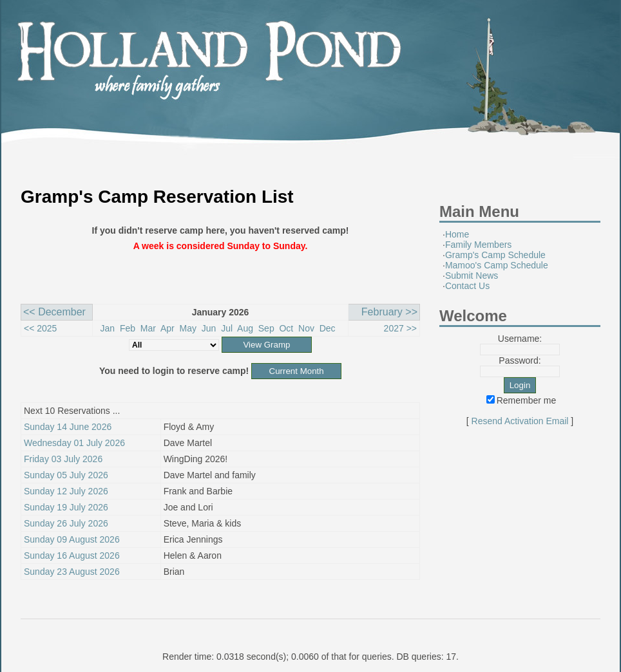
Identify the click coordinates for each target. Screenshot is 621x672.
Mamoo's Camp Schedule (497, 265)
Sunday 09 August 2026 (72, 539)
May (188, 328)
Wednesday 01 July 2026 (74, 443)
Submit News (472, 275)
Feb (128, 328)
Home (457, 234)
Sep (266, 328)
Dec (328, 328)
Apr (167, 328)
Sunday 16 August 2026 (72, 555)
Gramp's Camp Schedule (495, 255)
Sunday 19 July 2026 (66, 507)
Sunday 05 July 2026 (66, 475)
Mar (148, 328)
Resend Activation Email (520, 421)
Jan (108, 328)
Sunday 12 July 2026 (66, 491)
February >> (389, 312)
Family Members (478, 245)
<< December (54, 312)
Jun (209, 328)
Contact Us (467, 286)
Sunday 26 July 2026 (66, 523)
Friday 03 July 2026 (63, 459)
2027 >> (400, 328)
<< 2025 (40, 328)
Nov (306, 328)
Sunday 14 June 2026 (68, 427)
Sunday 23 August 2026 (72, 572)
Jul (227, 328)
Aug (245, 328)
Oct (286, 328)
